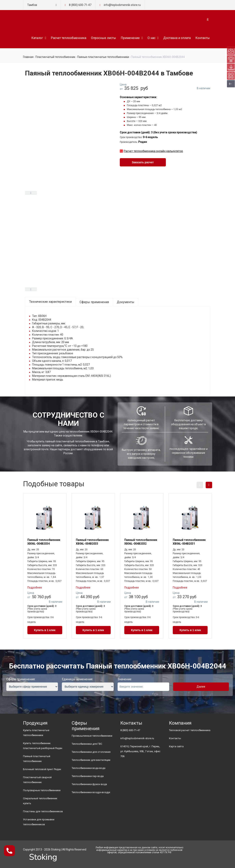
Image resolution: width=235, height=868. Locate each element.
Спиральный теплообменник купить (40, 801)
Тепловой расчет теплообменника (190, 730)
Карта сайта (176, 746)
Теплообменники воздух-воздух (91, 792)
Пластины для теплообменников (43, 811)
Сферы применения (94, 302)
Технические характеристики (50, 302)
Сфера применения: (21, 679)
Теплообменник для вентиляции (91, 760)
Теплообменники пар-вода (88, 776)
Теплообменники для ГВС (87, 744)
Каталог (37, 38)
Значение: (125, 679)
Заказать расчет (143, 162)
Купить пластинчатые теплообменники (36, 733)
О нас (151, 38)
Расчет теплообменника (69, 38)
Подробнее (35, 588)
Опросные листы (104, 38)
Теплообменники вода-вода (89, 768)
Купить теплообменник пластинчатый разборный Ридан (43, 746)
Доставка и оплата (177, 38)
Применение (130, 38)
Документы (126, 302)
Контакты (203, 38)
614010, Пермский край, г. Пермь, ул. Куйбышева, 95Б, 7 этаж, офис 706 (140, 751)
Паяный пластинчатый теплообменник (37, 759)
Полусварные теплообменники (42, 790)
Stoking (56, 849)
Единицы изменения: (77, 679)
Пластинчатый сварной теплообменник (37, 780)
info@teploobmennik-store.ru (137, 738)
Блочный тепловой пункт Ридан (42, 769)
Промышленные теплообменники (92, 736)
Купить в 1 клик (45, 630)
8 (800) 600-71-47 (80, 5)
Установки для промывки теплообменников (39, 822)
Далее (201, 687)
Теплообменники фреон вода (89, 784)
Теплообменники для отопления (91, 752)
